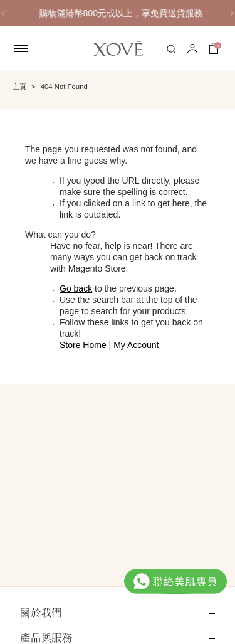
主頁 (19, 87)
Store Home (83, 345)
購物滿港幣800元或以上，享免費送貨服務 (138, 13)
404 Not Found (64, 87)
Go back (76, 288)
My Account (136, 345)
